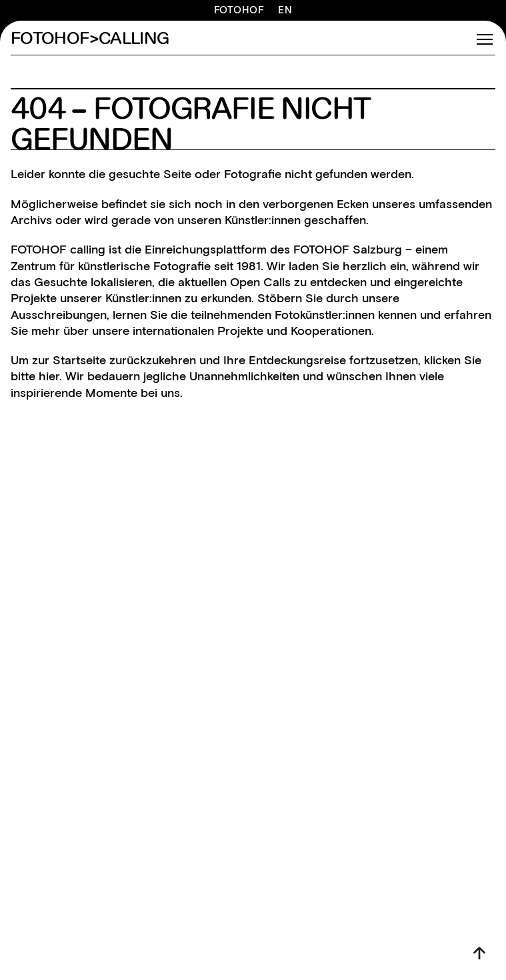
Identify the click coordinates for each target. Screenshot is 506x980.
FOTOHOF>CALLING (90, 39)
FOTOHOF (239, 10)
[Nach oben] (479, 953)
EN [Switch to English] (285, 10)
